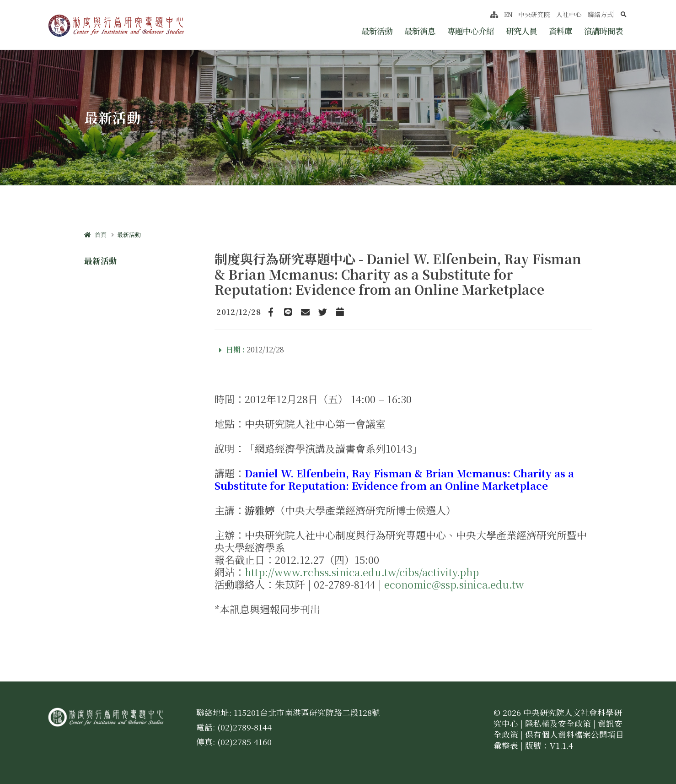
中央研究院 (534, 14)
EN (508, 14)
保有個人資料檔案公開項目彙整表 (559, 740)
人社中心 (569, 14)
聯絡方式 (601, 14)
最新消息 (420, 31)
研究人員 (521, 31)
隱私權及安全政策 (558, 723)
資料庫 (561, 31)
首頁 (95, 235)
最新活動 (377, 31)
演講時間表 (604, 31)
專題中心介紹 (471, 31)
